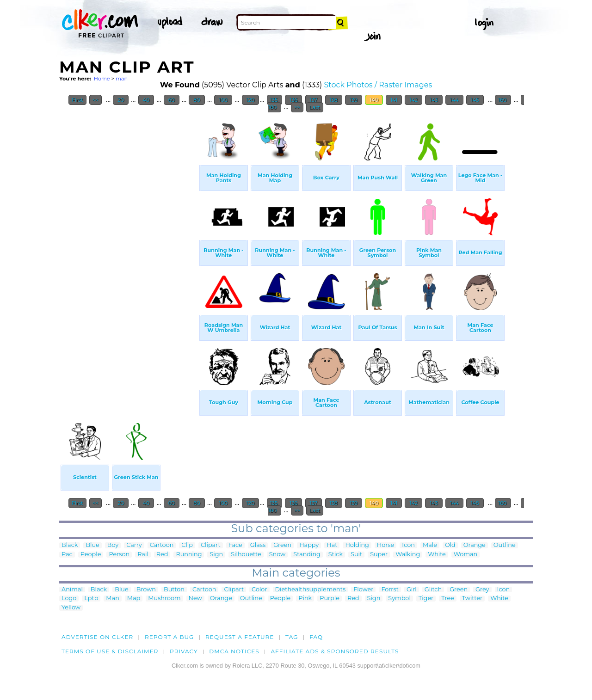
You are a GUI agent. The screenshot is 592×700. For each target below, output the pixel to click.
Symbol (399, 599)
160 (503, 100)
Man (112, 599)
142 (413, 100)
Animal (72, 590)
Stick (336, 555)
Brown (146, 590)
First (77, 100)
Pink (305, 599)
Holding (357, 545)
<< (96, 100)
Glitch (433, 590)
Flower (363, 590)
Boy (113, 545)
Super (379, 555)
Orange (475, 545)
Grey (482, 590)
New (195, 599)
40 (146, 100)
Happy (309, 545)
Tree (448, 599)
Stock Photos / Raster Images (378, 85)
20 (121, 100)
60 (172, 100)
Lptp (91, 599)
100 (223, 100)
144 (454, 100)
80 (197, 100)
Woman (466, 555)
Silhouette (246, 555)
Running (189, 555)
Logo (69, 599)
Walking (408, 555)
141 (394, 100)
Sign (216, 555)
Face (235, 545)
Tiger (426, 599)
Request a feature (240, 637)
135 (275, 100)
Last (315, 107)
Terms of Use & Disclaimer (110, 651)
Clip (187, 545)
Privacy (184, 651)
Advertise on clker (97, 637)
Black (70, 545)
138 (334, 100)
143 (434, 100)
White (437, 555)
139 (354, 100)
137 (314, 100)
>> (297, 107)
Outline (505, 545)
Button (174, 590)
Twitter (472, 599)
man (122, 79)
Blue (92, 545)
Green (282, 545)
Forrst (390, 590)
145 (475, 100)
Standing (307, 555)
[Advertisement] (129, 256)
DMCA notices (234, 651)
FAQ (316, 637)
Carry (134, 545)
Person (119, 555)
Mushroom (164, 599)
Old (450, 545)
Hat (332, 545)
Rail (143, 555)
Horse (386, 545)
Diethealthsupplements (311, 590)
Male (430, 545)
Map (134, 599)
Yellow (71, 608)
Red (162, 555)
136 (293, 100)
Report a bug (170, 637)
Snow (277, 555)
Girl (412, 590)
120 (251, 100)
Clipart (211, 545)
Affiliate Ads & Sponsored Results (335, 651)
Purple (330, 599)
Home (102, 79)
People (91, 555)
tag (292, 637)
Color (259, 590)
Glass (258, 545)
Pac (67, 555)
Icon (408, 545)
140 (374, 100)
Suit (356, 555)
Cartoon (162, 545)
